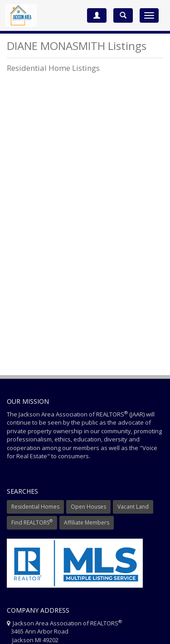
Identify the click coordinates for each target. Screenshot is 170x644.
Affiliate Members (87, 523)
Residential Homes (35, 507)
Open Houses (88, 507)
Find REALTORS (32, 522)
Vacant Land (133, 507)
